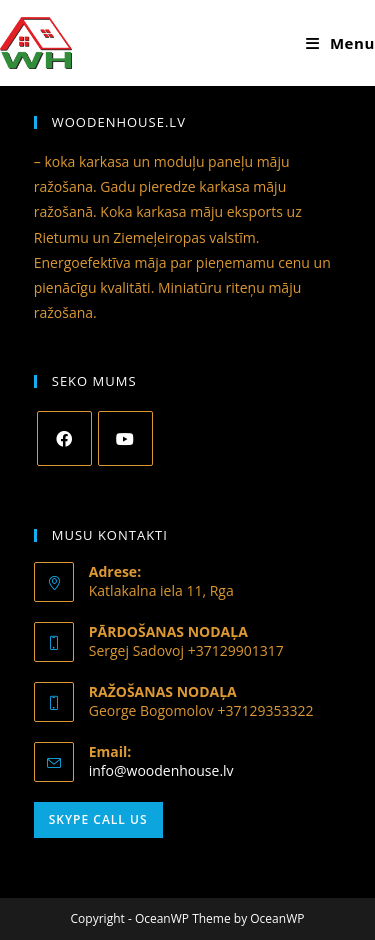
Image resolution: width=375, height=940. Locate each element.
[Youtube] (125, 438)
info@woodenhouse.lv (161, 770)
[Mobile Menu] (340, 43)
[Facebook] (64, 438)
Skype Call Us (98, 819)
